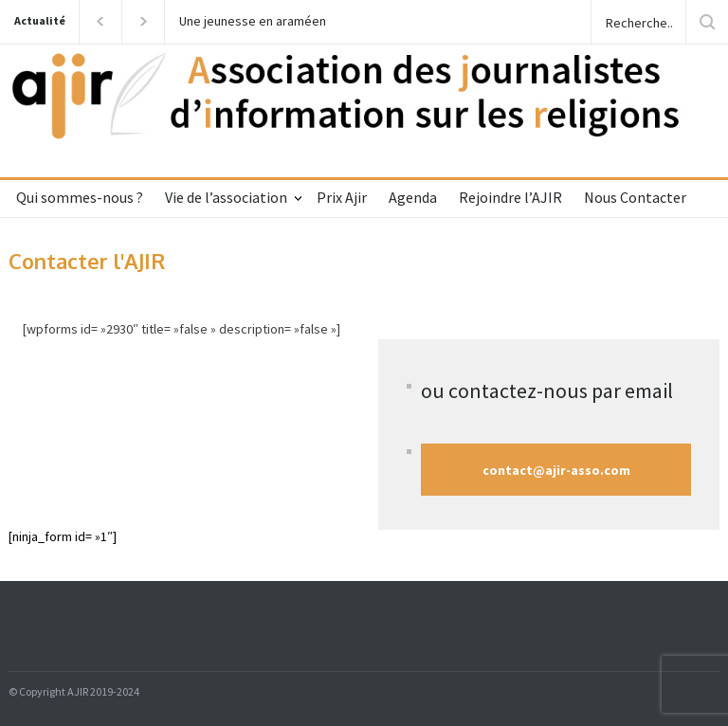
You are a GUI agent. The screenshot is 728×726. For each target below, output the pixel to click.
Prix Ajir (342, 197)
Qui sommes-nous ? (80, 197)
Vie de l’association (226, 197)
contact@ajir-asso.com (556, 470)
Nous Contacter (635, 197)
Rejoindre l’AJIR (510, 197)
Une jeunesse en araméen (253, 22)
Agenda (413, 197)
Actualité (40, 20)
